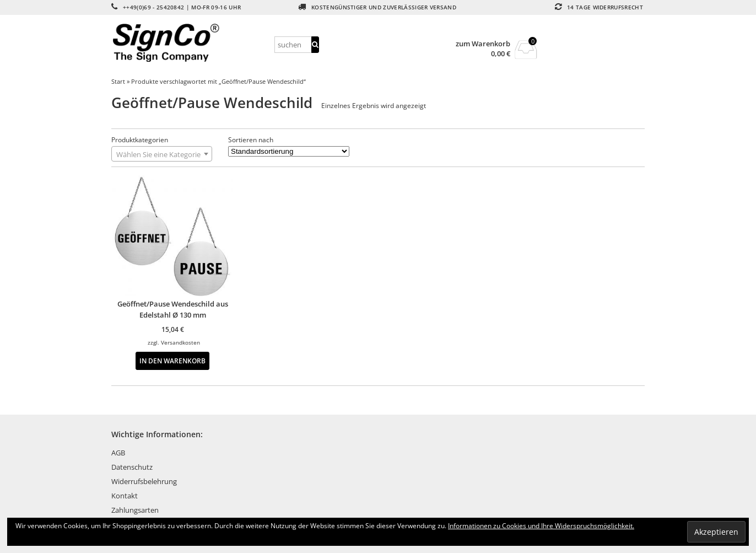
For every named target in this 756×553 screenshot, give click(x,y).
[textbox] (162, 154)
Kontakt (125, 496)
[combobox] (162, 154)
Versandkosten (180, 342)
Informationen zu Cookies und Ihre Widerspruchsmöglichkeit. (541, 526)
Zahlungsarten (135, 510)
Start (118, 81)
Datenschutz (132, 467)
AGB (118, 453)
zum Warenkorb (483, 44)
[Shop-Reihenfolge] (289, 151)
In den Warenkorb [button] (172, 361)
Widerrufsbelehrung (144, 481)
